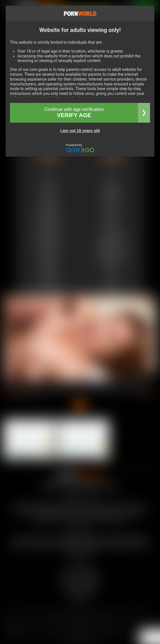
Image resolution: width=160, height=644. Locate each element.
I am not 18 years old (80, 131)
